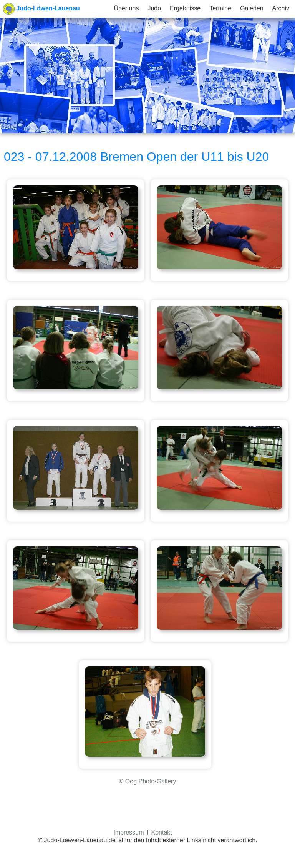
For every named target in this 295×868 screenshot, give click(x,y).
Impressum (128, 832)
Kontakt (162, 832)
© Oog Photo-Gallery (148, 781)
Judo (154, 8)
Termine (220, 8)
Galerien (252, 8)
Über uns (126, 8)
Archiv (281, 8)
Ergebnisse (185, 8)
